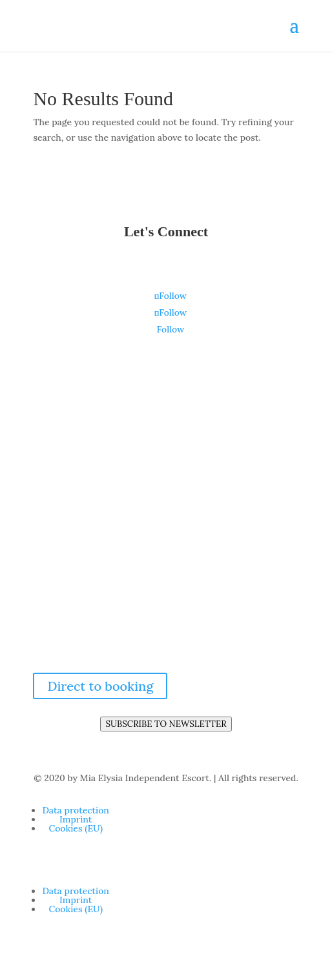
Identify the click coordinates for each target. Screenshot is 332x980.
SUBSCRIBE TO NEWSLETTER (166, 724)
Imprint (76, 819)
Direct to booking (100, 686)
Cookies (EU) (75, 828)
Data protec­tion (76, 810)
